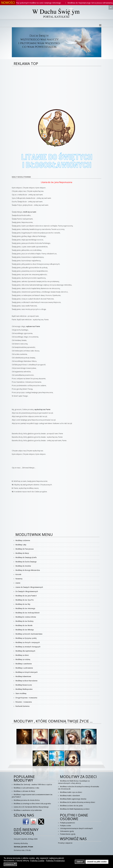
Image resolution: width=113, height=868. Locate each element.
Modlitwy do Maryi (22, 553)
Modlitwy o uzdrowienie (24, 668)
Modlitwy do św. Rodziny (24, 621)
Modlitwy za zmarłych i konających (28, 647)
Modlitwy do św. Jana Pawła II (26, 596)
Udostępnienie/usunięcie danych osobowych (76, 828)
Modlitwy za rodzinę (23, 659)
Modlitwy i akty (21, 545)
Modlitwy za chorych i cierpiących (27, 642)
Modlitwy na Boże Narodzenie (26, 681)
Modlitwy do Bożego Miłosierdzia (28, 570)
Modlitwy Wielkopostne (24, 689)
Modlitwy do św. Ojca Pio (24, 600)
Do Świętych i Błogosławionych (27, 591)
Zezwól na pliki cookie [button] (97, 862)
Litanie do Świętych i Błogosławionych (29, 587)
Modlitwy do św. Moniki (24, 625)
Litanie (18, 583)
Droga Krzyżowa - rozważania (26, 698)
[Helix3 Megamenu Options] (100, 25)
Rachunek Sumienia (22, 706)
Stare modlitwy (21, 693)
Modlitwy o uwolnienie (23, 664)
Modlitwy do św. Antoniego (25, 608)
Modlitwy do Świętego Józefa (26, 557)
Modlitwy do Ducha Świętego (26, 562)
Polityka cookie (65, 826)
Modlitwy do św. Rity (23, 604)
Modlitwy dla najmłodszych (25, 651)
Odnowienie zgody (67, 831)
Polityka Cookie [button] (37, 861)
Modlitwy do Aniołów (23, 566)
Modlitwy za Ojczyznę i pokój (26, 638)
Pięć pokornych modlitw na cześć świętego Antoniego (41, 3)
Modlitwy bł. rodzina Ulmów (26, 617)
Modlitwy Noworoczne (24, 685)
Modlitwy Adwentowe (23, 676)
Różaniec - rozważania (23, 702)
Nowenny (19, 579)
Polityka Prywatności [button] (55, 861)
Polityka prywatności (67, 823)
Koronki (18, 574)
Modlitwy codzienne (23, 540)
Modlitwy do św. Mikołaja (24, 630)
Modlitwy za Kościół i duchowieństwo (29, 634)
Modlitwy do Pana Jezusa (24, 549)
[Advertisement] (57, 86)
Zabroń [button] (80, 862)
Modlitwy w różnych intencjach (26, 672)
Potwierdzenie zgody (67, 834)
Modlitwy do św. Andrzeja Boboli (27, 613)
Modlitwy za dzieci (22, 655)
